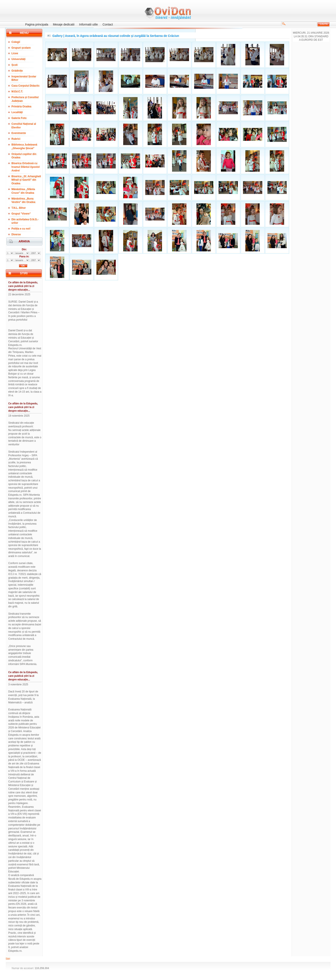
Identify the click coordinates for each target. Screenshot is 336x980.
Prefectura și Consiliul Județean (25, 99)
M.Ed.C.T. (17, 92)
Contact (108, 24)
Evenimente (19, 133)
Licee (15, 53)
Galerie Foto (19, 118)
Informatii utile (88, 24)
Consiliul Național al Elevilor (24, 126)
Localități (17, 112)
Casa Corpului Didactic (26, 86)
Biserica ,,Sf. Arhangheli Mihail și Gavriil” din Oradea (26, 180)
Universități (19, 59)
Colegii (16, 42)
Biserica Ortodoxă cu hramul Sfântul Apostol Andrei (26, 167)
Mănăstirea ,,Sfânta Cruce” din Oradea (23, 191)
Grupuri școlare (21, 48)
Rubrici (16, 139)
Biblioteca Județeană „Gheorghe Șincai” (24, 146)
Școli (15, 65)
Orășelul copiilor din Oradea (24, 156)
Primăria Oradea (22, 107)
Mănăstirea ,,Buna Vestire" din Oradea (23, 200)
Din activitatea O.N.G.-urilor (25, 221)
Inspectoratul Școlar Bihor (24, 78)
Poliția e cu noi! (21, 229)
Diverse (16, 234)
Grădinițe (17, 71)
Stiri (8, 959)
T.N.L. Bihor (19, 208)
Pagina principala (37, 24)
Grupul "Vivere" (21, 214)
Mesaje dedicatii (64, 24)
